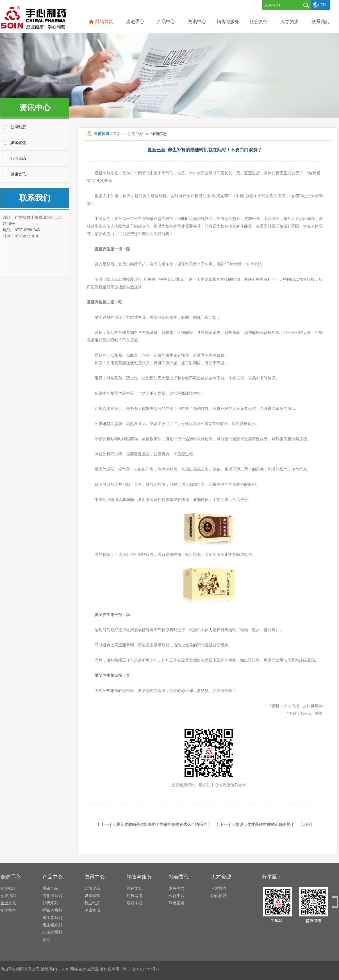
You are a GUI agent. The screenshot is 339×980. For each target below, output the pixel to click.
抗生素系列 (52, 918)
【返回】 (306, 825)
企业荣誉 (8, 910)
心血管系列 (52, 932)
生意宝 (93, 969)
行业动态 (18, 159)
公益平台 (177, 896)
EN (323, 5)
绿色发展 (177, 903)
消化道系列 (52, 896)
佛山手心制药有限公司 (20, 969)
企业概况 (8, 888)
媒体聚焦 (18, 143)
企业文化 (8, 903)
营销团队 (135, 888)
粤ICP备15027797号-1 (141, 969)
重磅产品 (50, 888)
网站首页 (104, 22)
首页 (117, 134)
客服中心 (135, 903)
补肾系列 (50, 903)
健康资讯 (18, 174)
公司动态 (18, 127)
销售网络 (135, 896)
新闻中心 (135, 134)
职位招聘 (219, 896)
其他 (46, 940)
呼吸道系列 (52, 910)
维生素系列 (52, 925)
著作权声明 (110, 969)
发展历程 (8, 896)
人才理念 (219, 888)
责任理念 (177, 888)
